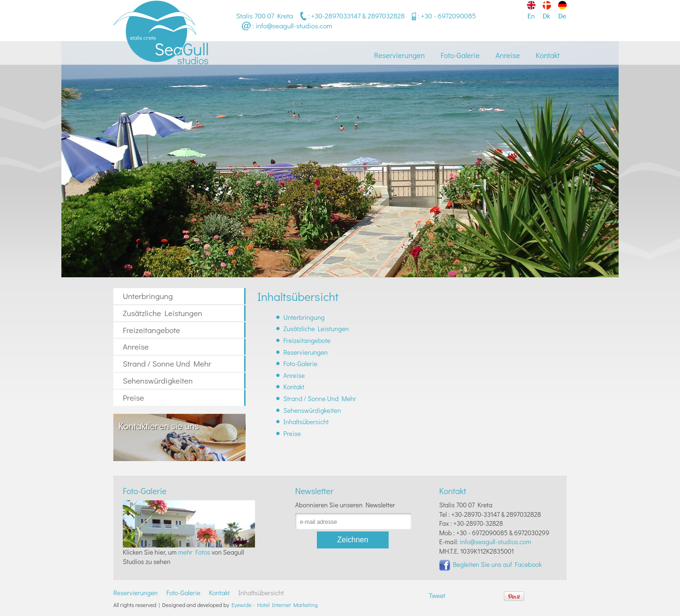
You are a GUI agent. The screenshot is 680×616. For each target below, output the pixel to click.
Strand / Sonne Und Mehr (167, 364)
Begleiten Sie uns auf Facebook (490, 564)
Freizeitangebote (151, 330)
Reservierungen (399, 55)
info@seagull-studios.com (294, 26)
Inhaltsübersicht (306, 422)
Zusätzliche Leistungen (162, 313)
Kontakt (548, 55)
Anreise (508, 55)
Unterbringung (148, 296)
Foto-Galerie (460, 55)
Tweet (437, 595)
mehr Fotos (194, 552)
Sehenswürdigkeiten (158, 381)
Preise (133, 398)
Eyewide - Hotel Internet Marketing (275, 605)
